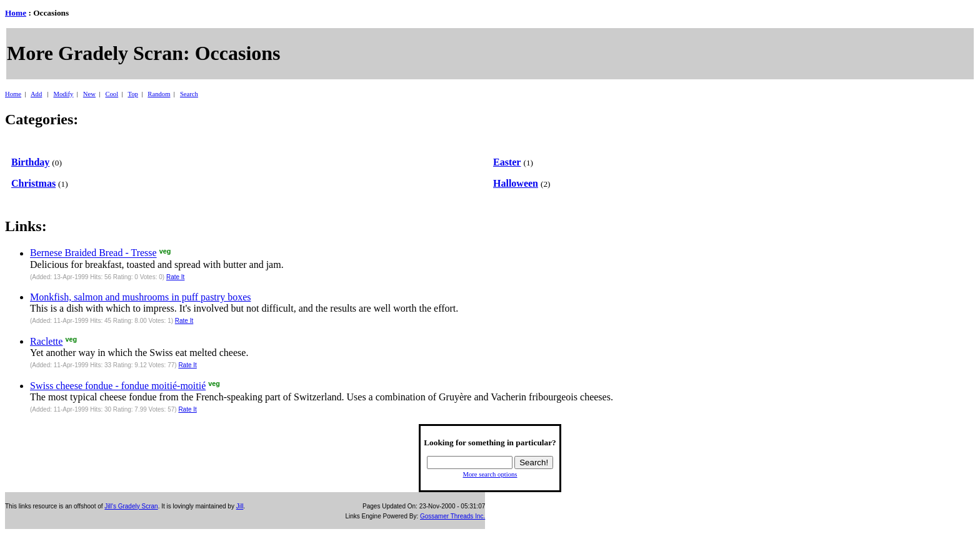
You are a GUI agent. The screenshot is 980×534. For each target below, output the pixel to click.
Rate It (175, 277)
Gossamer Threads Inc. (452, 516)
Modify (63, 94)
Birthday (30, 162)
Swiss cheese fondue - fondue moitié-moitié (118, 386)
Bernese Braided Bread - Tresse (93, 253)
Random (159, 94)
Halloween (516, 183)
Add (36, 94)
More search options (490, 474)
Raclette (46, 341)
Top (132, 94)
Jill (240, 506)
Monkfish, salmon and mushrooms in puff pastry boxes (140, 297)
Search (189, 94)
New (89, 94)
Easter (507, 162)
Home (16, 13)
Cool (112, 94)
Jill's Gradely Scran (131, 506)
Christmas (33, 183)
